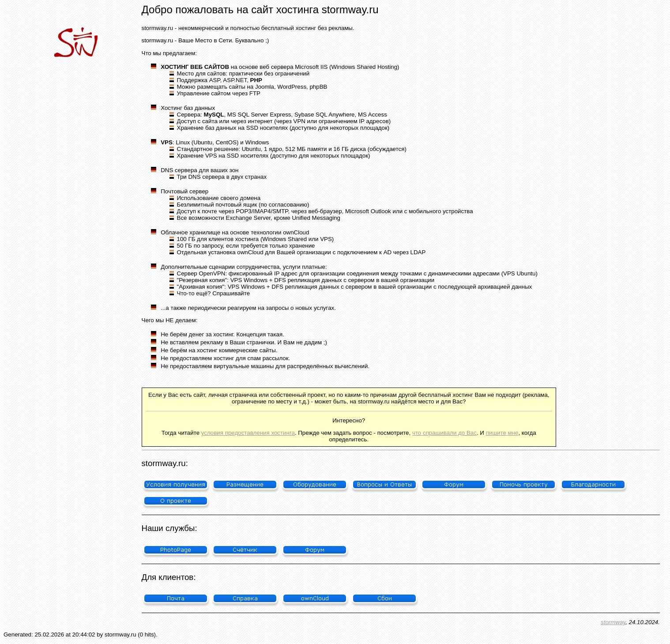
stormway (613, 622)
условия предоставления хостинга (248, 433)
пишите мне (502, 433)
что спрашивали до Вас (444, 433)
